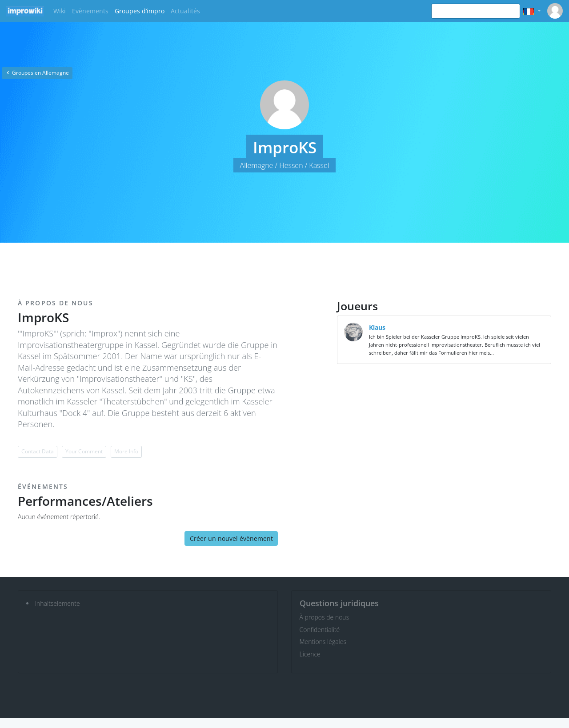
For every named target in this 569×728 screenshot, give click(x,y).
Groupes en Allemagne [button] (37, 73)
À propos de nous (325, 617)
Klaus (377, 327)
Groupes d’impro (140, 11)
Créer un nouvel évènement (231, 538)
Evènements (90, 11)
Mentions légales (323, 642)
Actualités (185, 11)
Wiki (60, 11)
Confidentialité (320, 630)
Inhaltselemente (58, 603)
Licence (310, 654)
